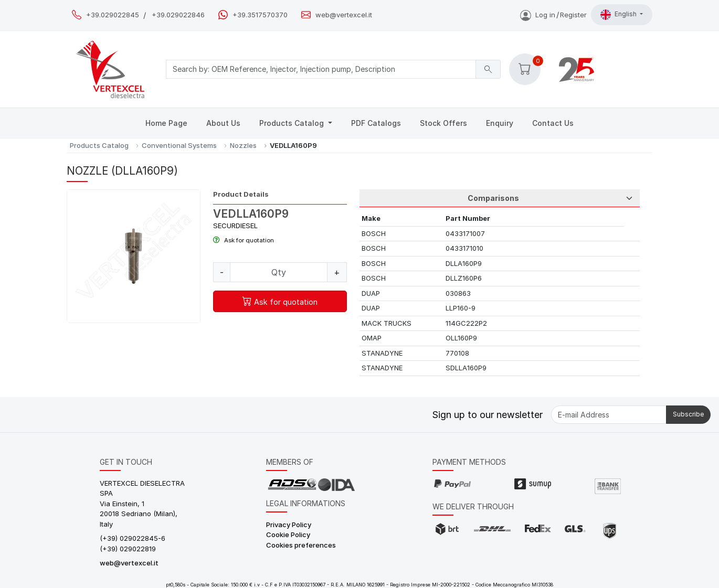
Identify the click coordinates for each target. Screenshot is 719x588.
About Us (223, 123)
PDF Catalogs (376, 123)
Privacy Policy (289, 525)
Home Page (166, 123)
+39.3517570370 (260, 15)
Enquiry (500, 123)
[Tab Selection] (500, 198)
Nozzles (243, 145)
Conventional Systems (179, 145)
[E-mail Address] (609, 415)
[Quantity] (279, 272)
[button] (525, 69)
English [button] (619, 15)
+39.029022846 (178, 15)
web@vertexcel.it (344, 15)
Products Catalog (293, 123)
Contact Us (553, 123)
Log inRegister (553, 15)
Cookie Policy (288, 534)
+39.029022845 (113, 15)
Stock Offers (443, 123)
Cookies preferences (301, 545)
